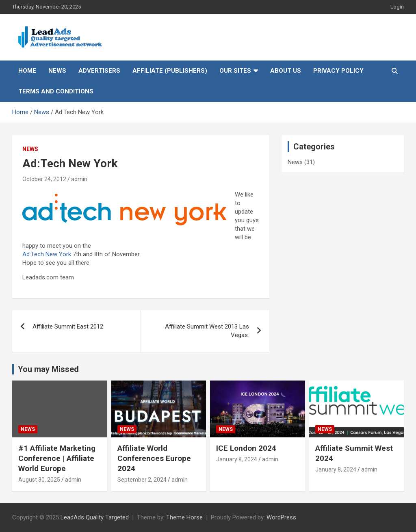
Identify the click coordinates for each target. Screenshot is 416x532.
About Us (286, 71)
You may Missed (48, 369)
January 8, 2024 (237, 459)
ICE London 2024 (246, 448)
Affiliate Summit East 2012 (68, 327)
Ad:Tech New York (47, 254)
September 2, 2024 (142, 480)
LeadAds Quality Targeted (95, 517)
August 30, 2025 (39, 480)
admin (79, 179)
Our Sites (235, 71)
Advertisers (99, 71)
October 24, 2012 (44, 179)
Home (27, 71)
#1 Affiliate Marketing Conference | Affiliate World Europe (57, 458)
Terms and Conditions (56, 91)
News (57, 71)
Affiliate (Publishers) (170, 71)
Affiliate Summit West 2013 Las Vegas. (207, 331)
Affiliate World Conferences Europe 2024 (154, 458)
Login (397, 7)
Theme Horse (184, 517)
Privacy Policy (338, 71)
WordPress (281, 517)
